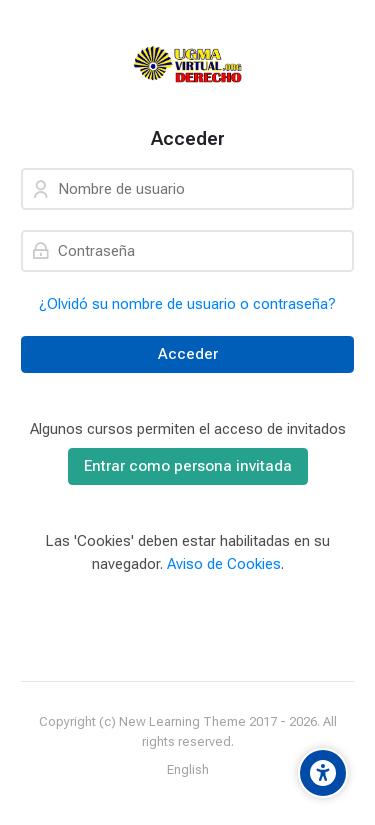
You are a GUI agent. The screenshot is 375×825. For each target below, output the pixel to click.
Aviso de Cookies (224, 564)
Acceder (188, 354)
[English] (188, 770)
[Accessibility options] (323, 773)
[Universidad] (187, 64)
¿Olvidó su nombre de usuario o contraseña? (187, 304)
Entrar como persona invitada (188, 466)
